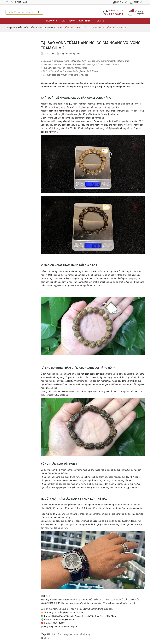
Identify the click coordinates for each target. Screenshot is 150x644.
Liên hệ (100, 21)
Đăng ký (136, 2)
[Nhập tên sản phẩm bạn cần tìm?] (21, 12)
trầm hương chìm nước (68, 634)
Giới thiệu (68, 21)
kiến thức (52, 634)
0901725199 (116, 14)
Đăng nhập (120, 2)
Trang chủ (52, 21)
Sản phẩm (86, 21)
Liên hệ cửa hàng (16, 2)
